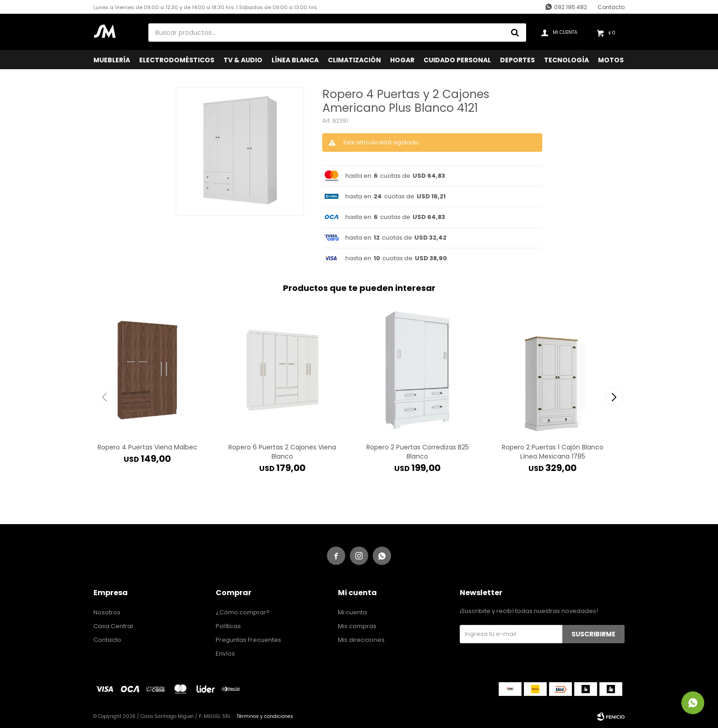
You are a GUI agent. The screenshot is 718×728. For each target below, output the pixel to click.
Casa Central (113, 626)
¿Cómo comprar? (243, 612)
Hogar (402, 60)
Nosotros (107, 612)
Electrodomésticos (177, 60)
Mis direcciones (361, 640)
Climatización (354, 60)
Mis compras (357, 626)
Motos (611, 60)
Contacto (611, 7)
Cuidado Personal (457, 60)
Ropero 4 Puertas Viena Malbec (147, 447)
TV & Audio (243, 60)
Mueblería (112, 60)
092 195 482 (571, 7)
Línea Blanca (295, 60)
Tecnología (566, 60)
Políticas (228, 626)
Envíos (225, 654)
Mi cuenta (352, 612)
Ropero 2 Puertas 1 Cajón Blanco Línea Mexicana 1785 (553, 452)
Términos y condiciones (265, 716)
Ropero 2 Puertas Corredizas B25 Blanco (418, 452)
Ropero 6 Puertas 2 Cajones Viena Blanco (282, 452)
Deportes (517, 60)
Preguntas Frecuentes (248, 640)
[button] (614, 397)
